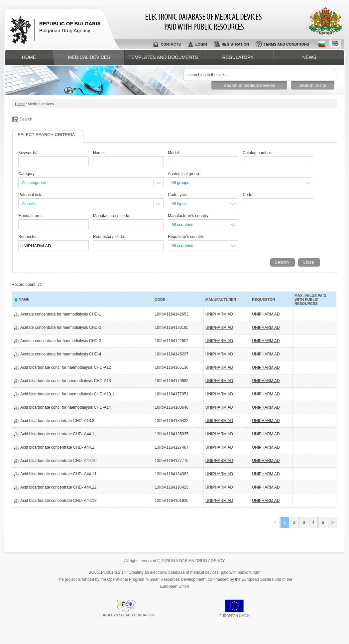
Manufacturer (221, 300)
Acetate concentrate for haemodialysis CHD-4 (61, 354)
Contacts (171, 44)
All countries (182, 225)
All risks (29, 204)
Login (201, 44)
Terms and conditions (286, 44)
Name (24, 299)
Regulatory (238, 57)
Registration (235, 44)
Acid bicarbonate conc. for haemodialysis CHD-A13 (66, 381)
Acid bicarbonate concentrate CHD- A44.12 (58, 487)
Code (160, 300)
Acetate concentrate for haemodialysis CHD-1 (61, 314)
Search (26, 119)
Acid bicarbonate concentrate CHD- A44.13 (58, 501)
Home (29, 57)
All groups (180, 183)
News (309, 57)
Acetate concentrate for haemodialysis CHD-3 (61, 341)
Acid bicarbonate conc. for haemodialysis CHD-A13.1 (67, 394)
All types (179, 204)
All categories (34, 183)
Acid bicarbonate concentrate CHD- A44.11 (58, 474)
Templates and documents (163, 57)
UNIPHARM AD (219, 314)
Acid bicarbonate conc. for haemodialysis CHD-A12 (66, 367)
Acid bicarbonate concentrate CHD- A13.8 (57, 421)
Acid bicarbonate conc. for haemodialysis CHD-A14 (66, 407)
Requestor (263, 300)
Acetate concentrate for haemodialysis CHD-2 (61, 327)
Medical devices (89, 57)
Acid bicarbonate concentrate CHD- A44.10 (58, 461)
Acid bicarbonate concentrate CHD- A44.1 (57, 434)
